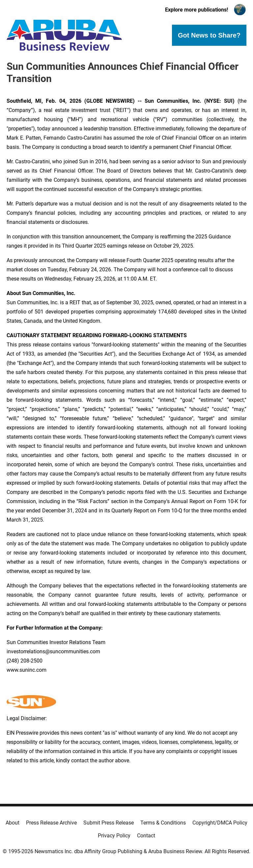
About (13, 823)
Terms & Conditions (163, 823)
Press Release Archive (51, 823)
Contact (146, 836)
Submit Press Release (109, 823)
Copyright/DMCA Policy (220, 823)
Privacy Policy (114, 836)
